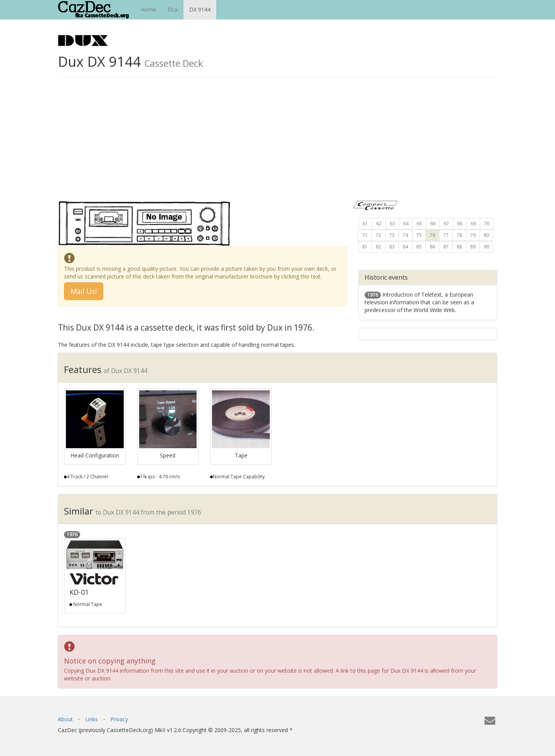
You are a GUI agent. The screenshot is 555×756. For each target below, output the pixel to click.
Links (92, 719)
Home (148, 9)
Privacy (119, 719)
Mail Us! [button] (84, 291)
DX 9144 (200, 9)
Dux (173, 9)
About (65, 719)
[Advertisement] (277, 143)
